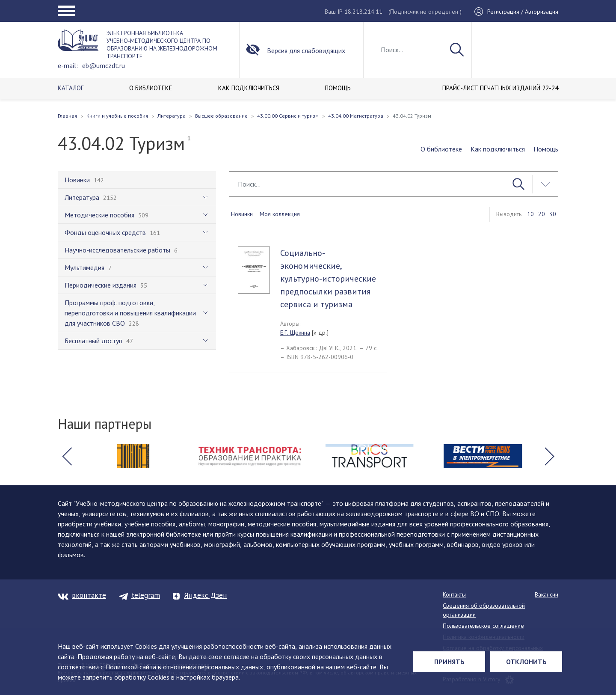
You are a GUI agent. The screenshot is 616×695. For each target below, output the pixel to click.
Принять (449, 662)
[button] (67, 456)
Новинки (242, 214)
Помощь (546, 149)
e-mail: (68, 65)
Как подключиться (498, 149)
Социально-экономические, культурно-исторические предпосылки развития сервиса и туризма (328, 279)
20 (542, 214)
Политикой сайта (131, 667)
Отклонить (526, 662)
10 (530, 214)
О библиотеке (441, 149)
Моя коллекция (280, 214)
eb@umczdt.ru (104, 65)
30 (553, 214)
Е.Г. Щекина (295, 333)
